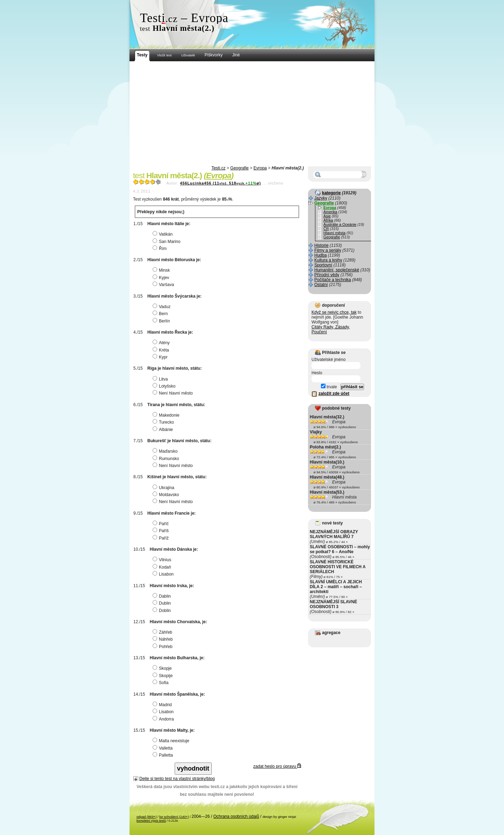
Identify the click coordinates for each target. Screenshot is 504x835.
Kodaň (163, 567)
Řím (160, 249)
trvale (329, 387)
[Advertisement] (252, 114)
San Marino (167, 242)
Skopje (163, 668)
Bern (161, 314)
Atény (162, 343)
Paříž (162, 538)
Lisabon (164, 574)
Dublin (163, 603)
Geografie (240, 168)
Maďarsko (166, 451)
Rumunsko (167, 459)
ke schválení (174, 817)
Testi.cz (218, 168)
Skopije (163, 676)
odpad (146, 817)
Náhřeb (163, 639)
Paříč (162, 524)
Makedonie (167, 415)
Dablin (163, 596)
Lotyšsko (165, 386)
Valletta (163, 748)
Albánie (164, 430)
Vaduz (162, 307)
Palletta (164, 755)
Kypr (161, 357)
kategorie (331, 193)
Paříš (162, 531)
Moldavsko (167, 495)
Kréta (162, 350)
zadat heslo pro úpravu (277, 766)
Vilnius (163, 560)
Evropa (260, 168)
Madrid (163, 705)
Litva (161, 379)
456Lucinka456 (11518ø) (220, 183)
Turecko (164, 422)
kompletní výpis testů (151, 821)
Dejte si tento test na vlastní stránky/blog (177, 779)
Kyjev (162, 278)
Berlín (162, 321)
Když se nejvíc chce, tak (334, 312)
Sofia (161, 683)
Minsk (162, 270)
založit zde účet (334, 394)
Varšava (164, 285)
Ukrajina (164, 488)
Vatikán (163, 234)
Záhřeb (163, 632)
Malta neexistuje (172, 741)
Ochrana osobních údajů (236, 816)
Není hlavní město (174, 393)
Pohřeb (163, 647)
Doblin (163, 611)
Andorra (164, 719)
